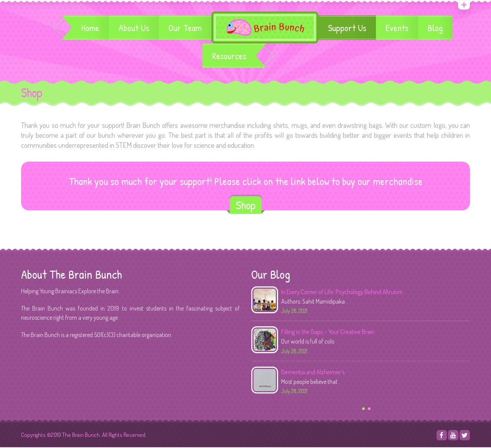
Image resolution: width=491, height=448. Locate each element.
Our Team (185, 28)
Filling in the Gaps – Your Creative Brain (328, 332)
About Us (133, 28)
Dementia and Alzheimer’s (313, 373)
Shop (246, 206)
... (348, 302)
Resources (229, 56)
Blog (436, 28)
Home (90, 28)
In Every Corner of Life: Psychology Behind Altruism (342, 292)
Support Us (348, 28)
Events (397, 28)
